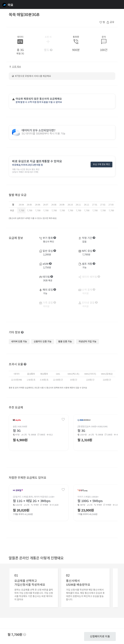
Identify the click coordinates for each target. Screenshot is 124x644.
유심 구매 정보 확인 (101, 165)
